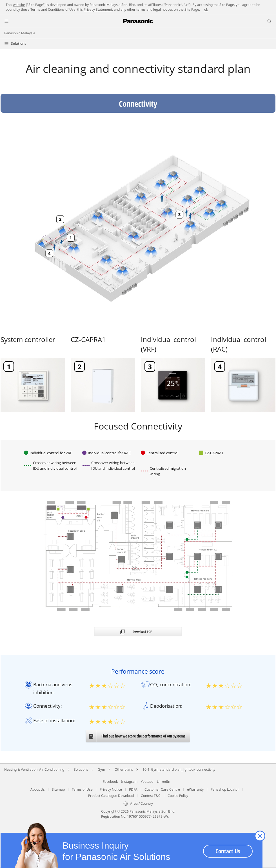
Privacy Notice (111, 789)
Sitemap (58, 789)
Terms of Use (82, 789)
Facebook (110, 782)
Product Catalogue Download (111, 796)
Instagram (129, 782)
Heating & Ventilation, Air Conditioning (34, 769)
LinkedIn (163, 782)
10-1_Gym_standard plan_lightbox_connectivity (179, 769)
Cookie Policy (178, 796)
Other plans (124, 769)
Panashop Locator (225, 789)
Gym (101, 769)
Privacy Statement (98, 9)
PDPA (133, 789)
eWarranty (195, 789)
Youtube (147, 782)
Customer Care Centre (162, 789)
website (19, 5)
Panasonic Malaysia (20, 33)
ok (206, 9)
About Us (38, 789)
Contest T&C (151, 796)
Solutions (19, 43)
